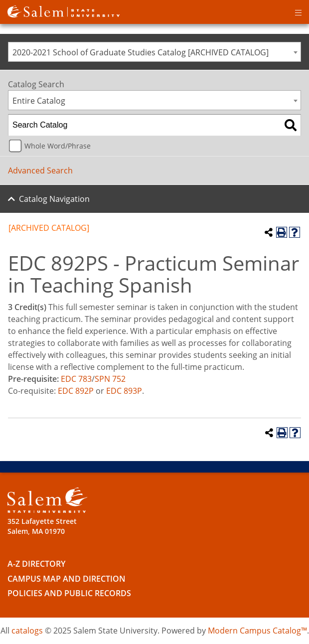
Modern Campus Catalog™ (257, 631)
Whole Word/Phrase (58, 146)
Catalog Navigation (54, 199)
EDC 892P (76, 391)
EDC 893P (124, 391)
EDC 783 (76, 379)
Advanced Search (40, 170)
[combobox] (154, 52)
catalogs (27, 631)
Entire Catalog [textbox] (39, 101)
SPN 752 (110, 379)
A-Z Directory (36, 564)
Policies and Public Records (69, 593)
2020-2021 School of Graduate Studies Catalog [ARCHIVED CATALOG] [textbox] (141, 52)
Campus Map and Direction (67, 579)
